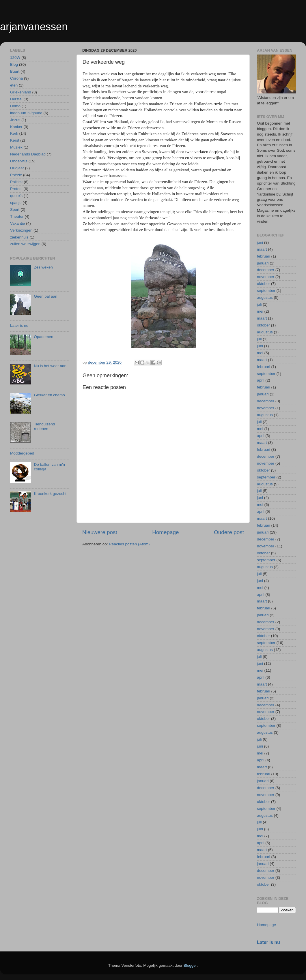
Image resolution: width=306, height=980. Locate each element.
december (266, 270)
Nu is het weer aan (50, 366)
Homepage (165, 532)
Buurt (15, 71)
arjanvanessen (34, 27)
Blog (14, 64)
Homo (15, 106)
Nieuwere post (100, 532)
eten (14, 85)
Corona (16, 78)
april (261, 380)
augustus (265, 297)
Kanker (16, 127)
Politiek (16, 182)
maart (262, 249)
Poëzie (16, 175)
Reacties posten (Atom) (129, 544)
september (266, 291)
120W (15, 58)
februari (264, 256)
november (266, 277)
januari (263, 263)
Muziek (16, 147)
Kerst (15, 140)
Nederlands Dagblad (28, 154)
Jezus (15, 120)
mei (260, 311)
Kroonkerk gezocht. (51, 494)
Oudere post (229, 532)
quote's (16, 196)
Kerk (14, 133)
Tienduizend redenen (44, 426)
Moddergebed (22, 453)
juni (260, 242)
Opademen (43, 337)
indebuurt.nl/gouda (26, 113)
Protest (16, 189)
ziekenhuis (19, 237)
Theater (17, 216)
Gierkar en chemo (49, 395)
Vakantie (18, 223)
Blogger (190, 965)
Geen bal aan (45, 296)
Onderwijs (19, 161)
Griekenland (21, 92)
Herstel (16, 99)
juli (259, 304)
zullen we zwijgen (25, 244)
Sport (15, 210)
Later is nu (19, 325)
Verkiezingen (21, 230)
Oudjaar (17, 168)
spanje (16, 203)
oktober (263, 284)
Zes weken (43, 267)
